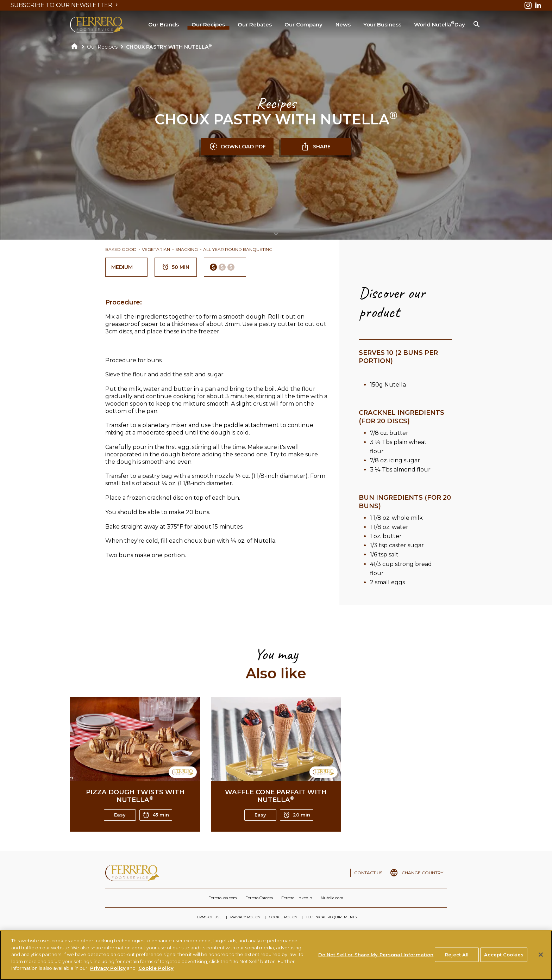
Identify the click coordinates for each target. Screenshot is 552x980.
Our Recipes (208, 24)
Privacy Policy (108, 970)
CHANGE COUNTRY (422, 873)
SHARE (316, 147)
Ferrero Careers (259, 898)
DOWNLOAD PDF (237, 147)
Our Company (303, 24)
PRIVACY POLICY (245, 917)
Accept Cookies (504, 956)
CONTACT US (368, 873)
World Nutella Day (440, 24)
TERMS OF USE (208, 917)
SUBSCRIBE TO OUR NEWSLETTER (65, 5)
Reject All (457, 956)
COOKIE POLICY (283, 917)
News (343, 24)
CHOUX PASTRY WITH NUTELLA (169, 47)
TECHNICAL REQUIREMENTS (331, 917)
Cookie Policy (156, 970)
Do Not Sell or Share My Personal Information (376, 956)
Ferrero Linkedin (297, 898)
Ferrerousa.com (223, 898)
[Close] (541, 956)
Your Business (382, 24)
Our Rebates (255, 24)
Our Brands (164, 24)
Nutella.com (332, 898)
